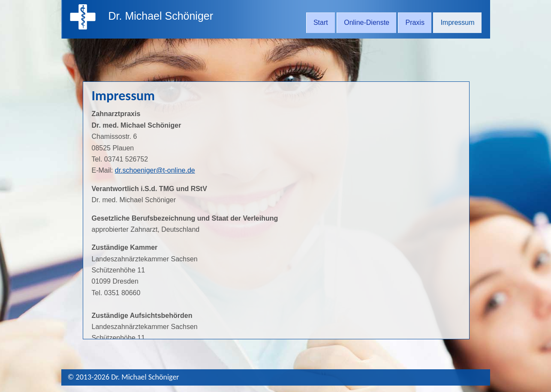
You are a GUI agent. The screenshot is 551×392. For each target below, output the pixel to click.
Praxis (415, 22)
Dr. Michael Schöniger (161, 16)
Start (321, 22)
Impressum (457, 22)
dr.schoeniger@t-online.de (155, 170)
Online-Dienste (367, 22)
